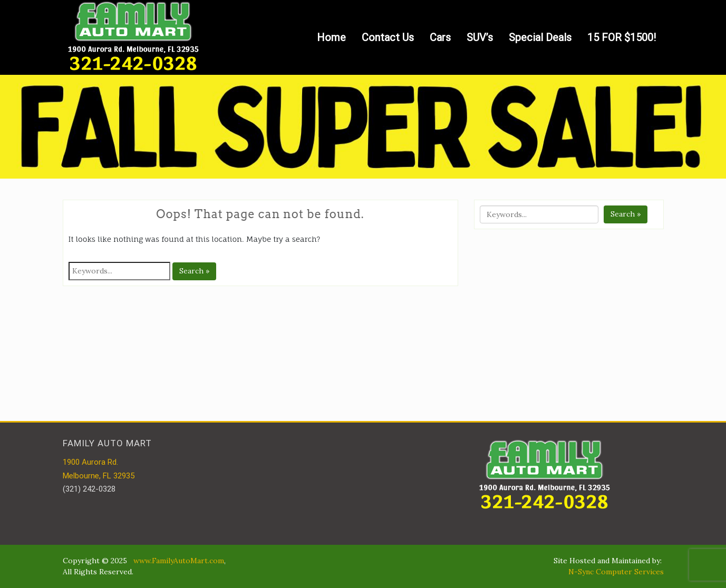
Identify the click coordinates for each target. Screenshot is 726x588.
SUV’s (480, 37)
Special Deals (540, 37)
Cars (440, 37)
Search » (194, 271)
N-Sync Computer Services (616, 572)
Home (331, 37)
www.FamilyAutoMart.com (179, 561)
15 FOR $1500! (622, 37)
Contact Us (388, 37)
